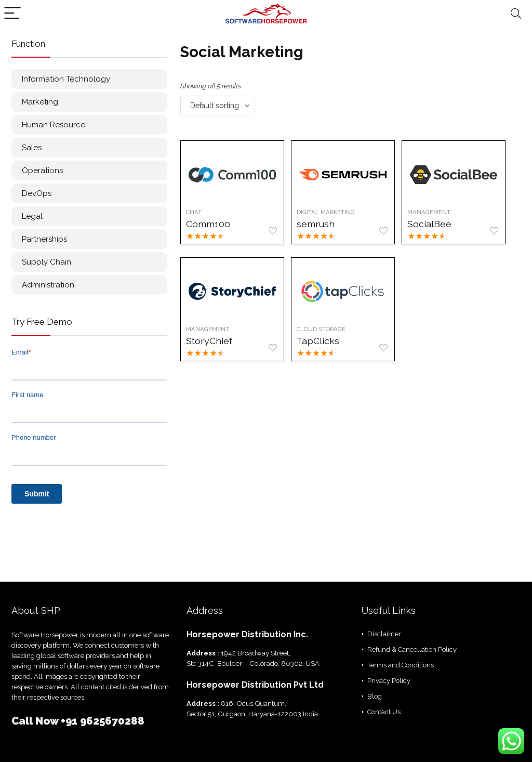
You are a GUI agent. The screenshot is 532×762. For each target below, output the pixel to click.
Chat (194, 212)
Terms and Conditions (401, 665)
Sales (32, 148)
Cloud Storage (321, 329)
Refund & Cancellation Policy (412, 649)
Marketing (40, 102)
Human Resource (54, 125)
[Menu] (12, 14)
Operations (42, 170)
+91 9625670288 (103, 721)
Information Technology (66, 79)
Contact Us (384, 712)
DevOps (37, 193)
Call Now (36, 721)
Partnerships (44, 239)
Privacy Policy (389, 681)
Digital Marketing (326, 212)
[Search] (516, 14)
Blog (375, 696)
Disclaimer (384, 634)
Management (429, 212)
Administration (48, 285)
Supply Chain (46, 262)
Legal (32, 216)
